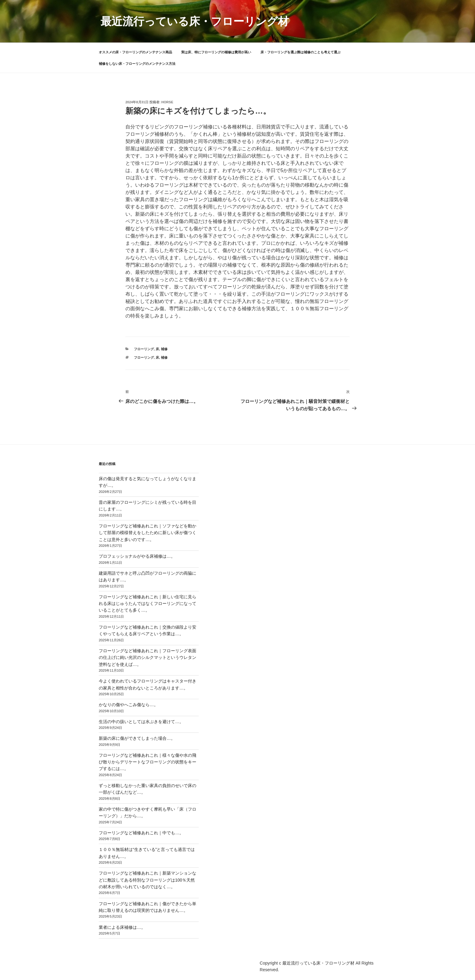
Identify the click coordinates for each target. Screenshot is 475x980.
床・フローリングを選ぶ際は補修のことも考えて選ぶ (301, 52)
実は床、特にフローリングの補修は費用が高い (216, 52)
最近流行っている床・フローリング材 (195, 21)
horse (167, 102)
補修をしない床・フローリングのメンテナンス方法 (137, 64)
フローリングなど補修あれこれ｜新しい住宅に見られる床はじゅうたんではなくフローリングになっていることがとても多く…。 (148, 604)
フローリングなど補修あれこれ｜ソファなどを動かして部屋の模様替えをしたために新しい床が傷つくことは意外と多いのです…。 (148, 533)
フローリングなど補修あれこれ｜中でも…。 (141, 833)
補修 (164, 349)
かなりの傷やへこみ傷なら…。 (128, 705)
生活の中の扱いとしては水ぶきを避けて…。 (141, 722)
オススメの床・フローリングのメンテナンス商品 (135, 52)
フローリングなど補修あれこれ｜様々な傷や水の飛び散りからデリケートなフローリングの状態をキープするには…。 (148, 762)
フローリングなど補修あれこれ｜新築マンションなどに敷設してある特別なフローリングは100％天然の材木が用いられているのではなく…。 (148, 880)
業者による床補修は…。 (122, 927)
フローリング (144, 349)
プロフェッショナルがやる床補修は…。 (137, 556)
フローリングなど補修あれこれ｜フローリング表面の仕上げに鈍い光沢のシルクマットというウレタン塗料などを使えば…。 (148, 658)
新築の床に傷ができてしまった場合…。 (137, 738)
